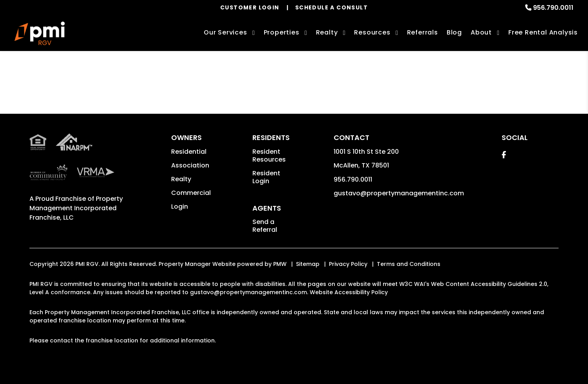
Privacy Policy (348, 264)
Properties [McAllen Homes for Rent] (282, 32)
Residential (189, 152)
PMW (280, 264)
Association (190, 165)
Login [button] (180, 207)
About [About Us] (481, 32)
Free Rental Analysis (543, 32)
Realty (181, 179)
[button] (504, 155)
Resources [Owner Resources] (372, 32)
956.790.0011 (553, 8)
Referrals (423, 32)
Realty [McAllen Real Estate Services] (327, 32)
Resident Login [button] (266, 177)
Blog (454, 32)
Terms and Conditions (409, 264)
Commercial (191, 193)
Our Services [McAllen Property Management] (226, 32)
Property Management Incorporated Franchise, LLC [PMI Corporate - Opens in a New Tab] (76, 208)
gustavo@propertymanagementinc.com (399, 193)
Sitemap (308, 264)
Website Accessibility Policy (349, 292)
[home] (40, 33)
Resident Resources (269, 156)
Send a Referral (265, 226)
